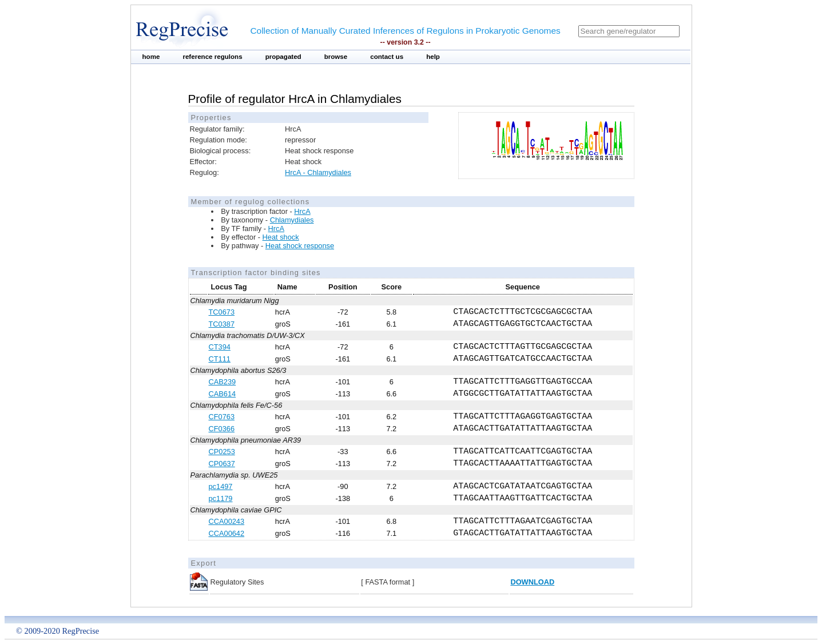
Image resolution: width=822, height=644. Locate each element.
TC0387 (222, 324)
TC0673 (222, 312)
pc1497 (221, 486)
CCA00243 (227, 521)
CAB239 (223, 382)
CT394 (220, 347)
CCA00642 (227, 533)
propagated (283, 57)
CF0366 (222, 429)
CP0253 (222, 452)
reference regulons (212, 57)
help (433, 57)
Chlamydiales (292, 220)
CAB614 (223, 394)
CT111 (220, 359)
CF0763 (222, 417)
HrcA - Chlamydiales (318, 172)
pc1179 (221, 498)
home (151, 57)
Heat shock (281, 237)
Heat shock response (300, 246)
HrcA (302, 211)
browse (336, 57)
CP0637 (222, 464)
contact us (387, 57)
